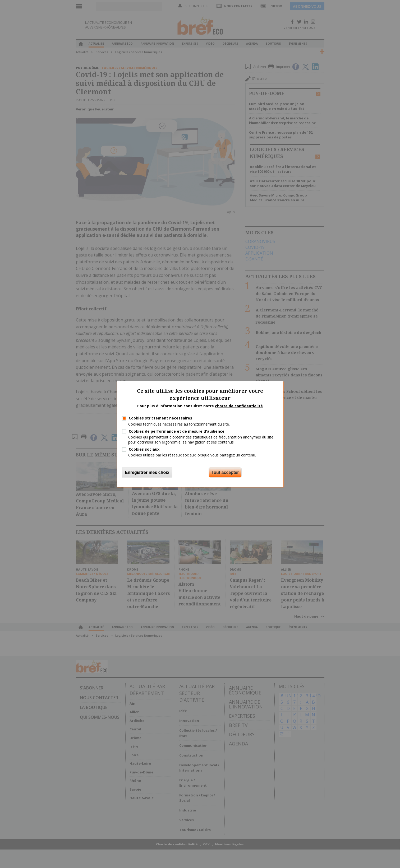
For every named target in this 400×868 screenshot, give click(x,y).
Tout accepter (225, 472)
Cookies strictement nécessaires (160, 418)
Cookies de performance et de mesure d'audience (177, 431)
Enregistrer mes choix (147, 472)
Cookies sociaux (144, 449)
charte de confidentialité (239, 406)
